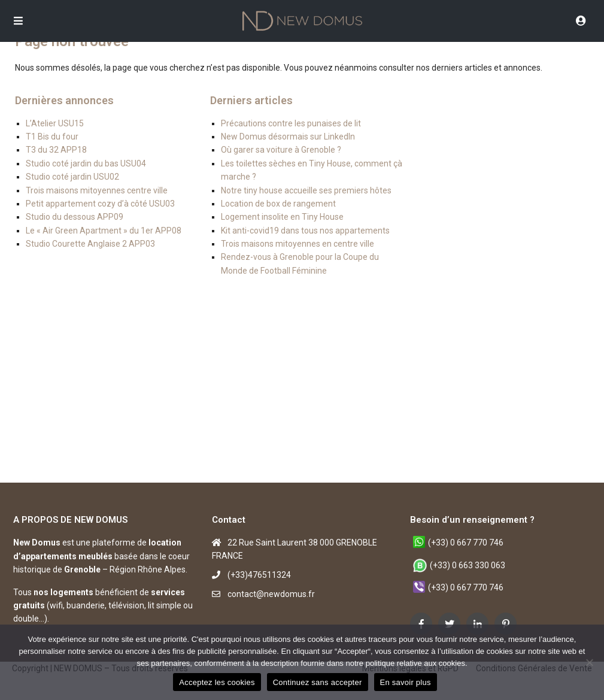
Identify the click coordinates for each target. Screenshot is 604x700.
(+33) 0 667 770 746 (466, 543)
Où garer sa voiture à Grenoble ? (281, 150)
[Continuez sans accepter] (589, 662)
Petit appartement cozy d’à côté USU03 (100, 204)
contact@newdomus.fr (271, 594)
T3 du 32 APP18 (56, 150)
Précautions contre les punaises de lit (291, 123)
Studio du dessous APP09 (75, 217)
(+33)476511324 (259, 575)
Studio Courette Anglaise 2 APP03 (90, 244)
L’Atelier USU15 (55, 123)
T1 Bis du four (52, 137)
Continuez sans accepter (318, 682)
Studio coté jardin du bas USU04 (86, 163)
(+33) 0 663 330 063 (468, 565)
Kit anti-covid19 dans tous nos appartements (305, 231)
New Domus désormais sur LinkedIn (288, 137)
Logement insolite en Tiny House (282, 217)
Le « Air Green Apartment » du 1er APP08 (104, 231)
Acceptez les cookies (217, 682)
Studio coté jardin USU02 (72, 177)
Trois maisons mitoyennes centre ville (97, 190)
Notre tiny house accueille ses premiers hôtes (306, 190)
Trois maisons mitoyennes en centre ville (298, 244)
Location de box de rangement (278, 204)
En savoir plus (406, 682)
